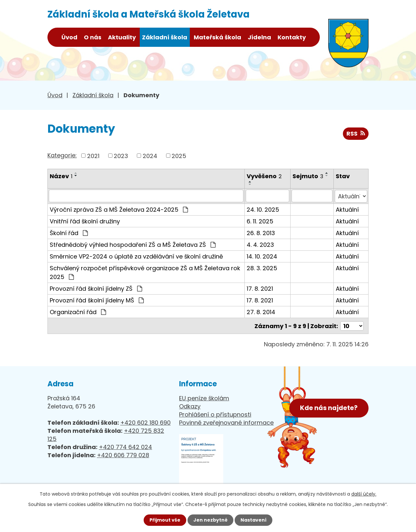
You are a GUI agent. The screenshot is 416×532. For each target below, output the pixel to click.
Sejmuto (309, 176)
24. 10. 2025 (263, 209)
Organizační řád (78, 311)
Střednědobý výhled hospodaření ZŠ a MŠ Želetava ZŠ (133, 244)
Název (61, 176)
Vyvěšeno (265, 176)
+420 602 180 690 (145, 422)
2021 (93, 156)
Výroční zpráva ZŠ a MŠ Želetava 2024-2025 (119, 209)
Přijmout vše (165, 520)
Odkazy (190, 406)
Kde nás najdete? (329, 407)
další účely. (364, 494)
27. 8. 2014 (261, 311)
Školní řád (69, 232)
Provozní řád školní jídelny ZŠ (96, 288)
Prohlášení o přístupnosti (215, 414)
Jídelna (259, 37)
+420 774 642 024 (125, 446)
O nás (93, 37)
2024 (150, 156)
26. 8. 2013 (261, 232)
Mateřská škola (217, 37)
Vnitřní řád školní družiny (85, 221)
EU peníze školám (204, 398)
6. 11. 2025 (260, 221)
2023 (121, 156)
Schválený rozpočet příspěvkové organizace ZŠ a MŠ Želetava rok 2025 (145, 272)
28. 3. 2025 (262, 267)
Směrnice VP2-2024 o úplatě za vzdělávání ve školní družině (136, 256)
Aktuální (348, 209)
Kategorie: (62, 155)
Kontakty (292, 37)
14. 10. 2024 (262, 256)
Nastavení (253, 520)
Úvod (69, 37)
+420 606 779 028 (123, 454)
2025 (179, 156)
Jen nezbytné (210, 520)
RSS (356, 133)
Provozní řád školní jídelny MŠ (97, 300)
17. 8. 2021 (260, 288)
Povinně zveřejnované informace (226, 422)
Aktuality (122, 37)
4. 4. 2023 (261, 244)
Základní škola (165, 37)
